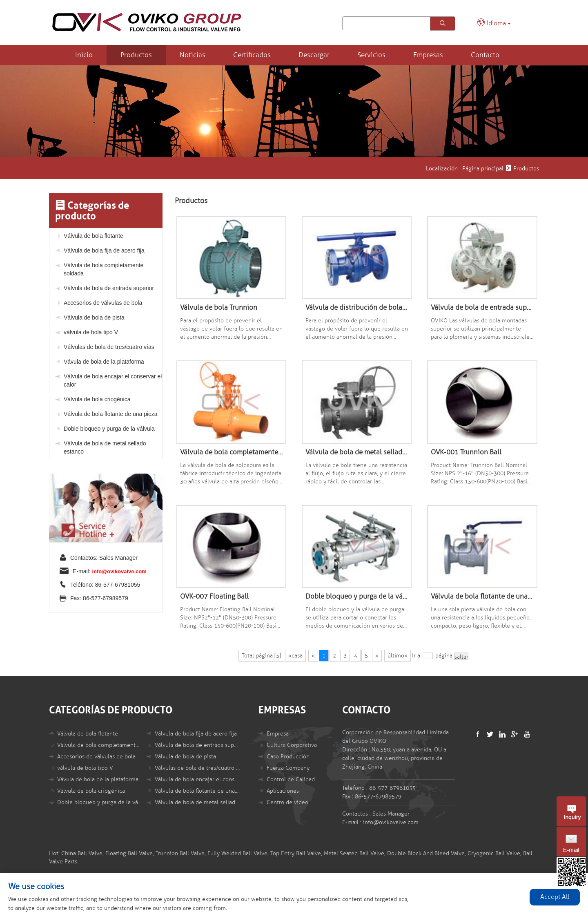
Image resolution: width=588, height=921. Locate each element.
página (444, 656)
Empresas (428, 55)
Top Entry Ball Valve (296, 853)
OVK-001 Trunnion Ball (466, 452)
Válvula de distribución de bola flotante (357, 307)
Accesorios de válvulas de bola (103, 303)
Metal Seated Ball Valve (354, 853)
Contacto (485, 55)
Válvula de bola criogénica (97, 399)
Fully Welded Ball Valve (237, 853)
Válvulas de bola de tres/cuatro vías (109, 347)
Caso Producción (288, 757)
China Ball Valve (82, 853)
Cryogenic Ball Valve (494, 853)
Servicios (371, 55)
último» (398, 656)
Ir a (416, 656)
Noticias (193, 55)
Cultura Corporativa (292, 745)
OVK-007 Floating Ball (214, 596)
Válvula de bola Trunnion (219, 307)
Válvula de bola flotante (94, 236)
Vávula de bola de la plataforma (104, 362)
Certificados (252, 55)
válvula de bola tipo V (91, 332)
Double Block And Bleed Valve (426, 853)
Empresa (278, 734)
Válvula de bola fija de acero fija (104, 250)
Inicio (84, 55)
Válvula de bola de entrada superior (109, 288)
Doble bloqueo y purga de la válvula (109, 429)
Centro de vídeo (287, 802)
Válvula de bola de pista (94, 317)
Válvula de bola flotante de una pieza (111, 414)
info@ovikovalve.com (119, 571)
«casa (295, 656)
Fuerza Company (288, 768)
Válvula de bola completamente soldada (104, 269)
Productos (136, 55)
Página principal (483, 169)
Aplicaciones (283, 791)
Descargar (314, 55)
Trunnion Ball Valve (180, 853)
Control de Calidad (291, 779)
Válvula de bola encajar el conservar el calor (113, 380)
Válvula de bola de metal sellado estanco (105, 447)
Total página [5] (261, 656)
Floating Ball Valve (129, 853)
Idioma (494, 23)
